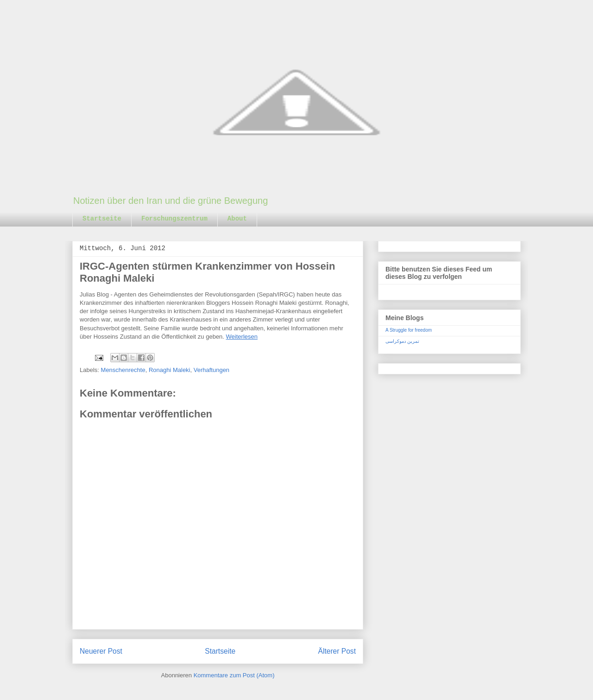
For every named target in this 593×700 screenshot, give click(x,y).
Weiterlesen (242, 337)
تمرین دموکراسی (402, 341)
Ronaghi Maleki (170, 370)
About (237, 219)
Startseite (102, 219)
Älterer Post (337, 651)
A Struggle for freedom (409, 330)
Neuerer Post (101, 651)
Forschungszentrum (174, 219)
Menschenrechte (123, 370)
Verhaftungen (211, 370)
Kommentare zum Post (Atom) (234, 675)
